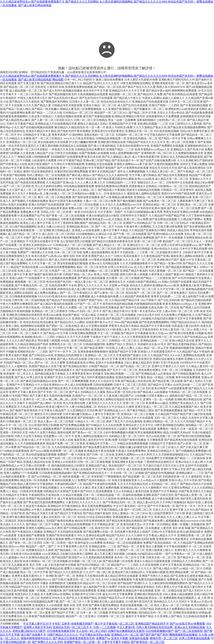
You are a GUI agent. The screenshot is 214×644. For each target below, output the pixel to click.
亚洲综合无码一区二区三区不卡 (72, 627)
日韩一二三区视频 (104, 627)
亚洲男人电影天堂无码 (38, 627)
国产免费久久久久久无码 (47, 642)
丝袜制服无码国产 (82, 624)
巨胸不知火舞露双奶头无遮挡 (126, 631)
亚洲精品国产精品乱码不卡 (152, 624)
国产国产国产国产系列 (154, 635)
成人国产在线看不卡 (33, 635)
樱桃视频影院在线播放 (183, 635)
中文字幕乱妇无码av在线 (95, 635)
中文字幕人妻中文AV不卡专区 (42, 624)
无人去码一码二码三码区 (91, 631)
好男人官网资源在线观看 (194, 638)
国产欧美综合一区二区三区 (147, 642)
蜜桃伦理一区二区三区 (164, 638)
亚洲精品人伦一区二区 (125, 635)
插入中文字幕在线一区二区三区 (114, 624)
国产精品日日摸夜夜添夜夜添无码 (74, 638)
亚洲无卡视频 (119, 638)
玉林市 (66, 624)
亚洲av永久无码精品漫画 (190, 627)
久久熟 (203, 635)
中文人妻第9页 (126, 627)
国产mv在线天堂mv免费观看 (187, 624)
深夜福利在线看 (139, 638)
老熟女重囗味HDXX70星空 (29, 631)
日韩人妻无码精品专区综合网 (155, 627)
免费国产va (103, 638)
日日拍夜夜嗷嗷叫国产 (160, 631)
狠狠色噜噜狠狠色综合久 (36, 638)
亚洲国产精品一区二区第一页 (82, 642)
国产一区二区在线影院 (189, 631)
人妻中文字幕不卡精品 (116, 642)
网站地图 (58, 80)
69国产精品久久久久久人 (62, 635)
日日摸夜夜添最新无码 (61, 631)
